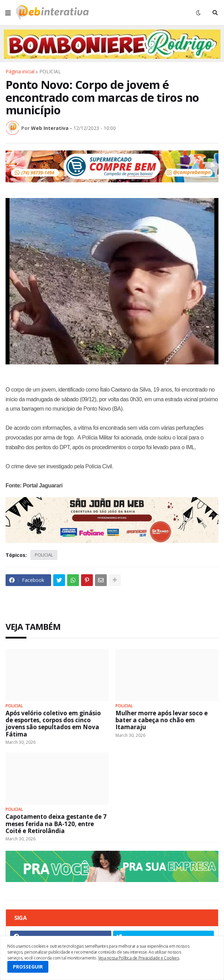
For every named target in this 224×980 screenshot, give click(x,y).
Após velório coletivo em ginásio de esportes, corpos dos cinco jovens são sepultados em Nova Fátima (53, 724)
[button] (8, 13)
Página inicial (20, 72)
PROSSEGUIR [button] (28, 967)
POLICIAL (50, 72)
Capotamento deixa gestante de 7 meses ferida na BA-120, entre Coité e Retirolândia (56, 824)
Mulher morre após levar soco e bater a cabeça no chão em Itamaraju (162, 720)
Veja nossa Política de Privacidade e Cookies (138, 958)
